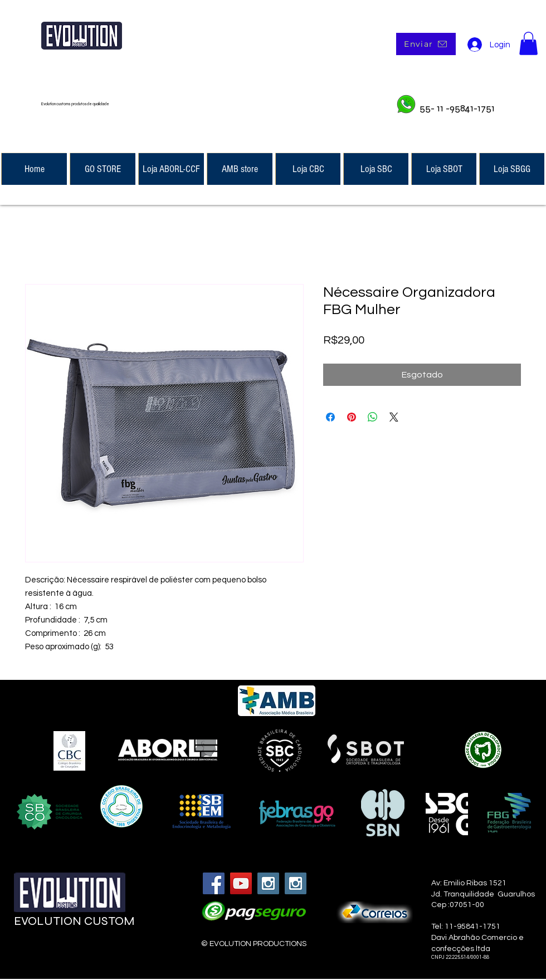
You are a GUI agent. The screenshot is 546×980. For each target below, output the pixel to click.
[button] (528, 43)
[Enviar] (426, 44)
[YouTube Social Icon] (241, 883)
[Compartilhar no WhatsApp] (373, 417)
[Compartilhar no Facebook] (330, 417)
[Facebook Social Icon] (214, 883)
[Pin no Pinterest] (352, 417)
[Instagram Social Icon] (268, 883)
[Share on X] (394, 417)
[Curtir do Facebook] (79, 950)
